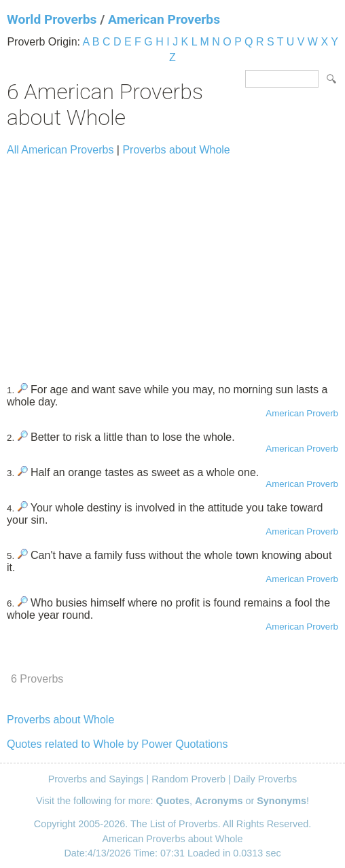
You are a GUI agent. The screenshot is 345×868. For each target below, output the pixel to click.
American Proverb (302, 413)
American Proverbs (164, 19)
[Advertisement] (172, 264)
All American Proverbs (60, 150)
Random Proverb (188, 779)
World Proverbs (52, 19)
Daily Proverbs (266, 779)
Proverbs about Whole (176, 150)
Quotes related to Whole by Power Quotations (117, 744)
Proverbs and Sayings (96, 779)
